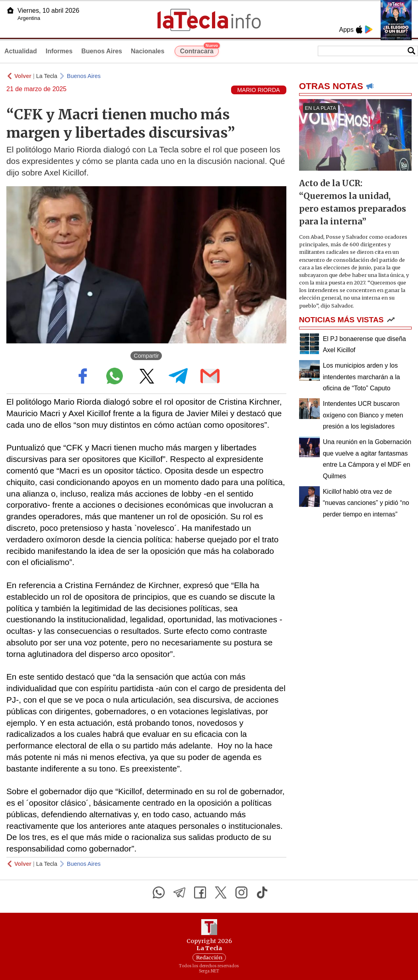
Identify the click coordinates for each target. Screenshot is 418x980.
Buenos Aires (102, 51)
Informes (59, 51)
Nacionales (148, 51)
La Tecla (47, 76)
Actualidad (21, 51)
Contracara (199, 50)
